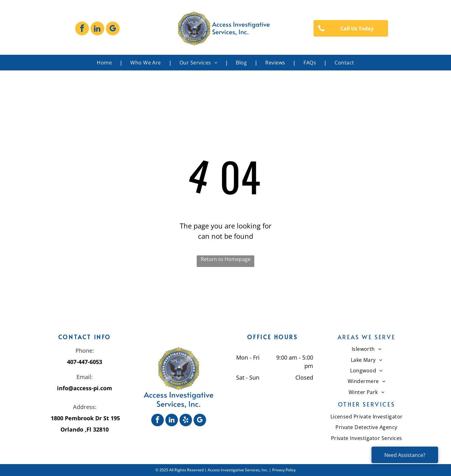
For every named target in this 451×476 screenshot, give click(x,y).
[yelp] (186, 421)
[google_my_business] (113, 29)
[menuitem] (106, 63)
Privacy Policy (284, 470)
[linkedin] (97, 29)
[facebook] (82, 29)
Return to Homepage (226, 259)
